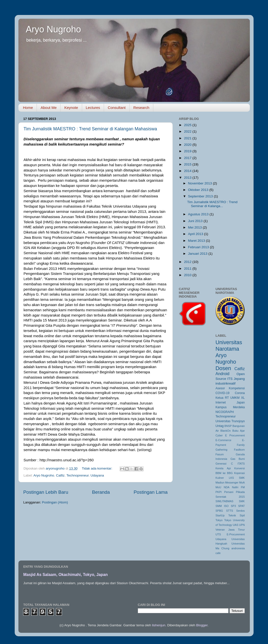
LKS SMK (237, 478)
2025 (188, 125)
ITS (230, 379)
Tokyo (219, 520)
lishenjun (159, 625)
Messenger (232, 483)
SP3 (233, 506)
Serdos (240, 511)
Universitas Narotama (229, 346)
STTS (230, 511)
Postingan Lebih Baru (46, 492)
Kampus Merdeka (230, 407)
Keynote (71, 108)
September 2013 (201, 196)
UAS (235, 525)
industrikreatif (225, 383)
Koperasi (240, 473)
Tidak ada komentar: (98, 468)
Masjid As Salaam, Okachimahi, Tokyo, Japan (66, 575)
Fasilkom (239, 450)
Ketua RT (222, 398)
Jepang (239, 379)
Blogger (202, 625)
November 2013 (201, 183)
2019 (188, 151)
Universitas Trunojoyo (230, 421)
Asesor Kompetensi (230, 388)
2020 (188, 145)
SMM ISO (222, 506)
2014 (188, 171)
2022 (188, 131)
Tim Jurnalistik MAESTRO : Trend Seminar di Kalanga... (212, 204)
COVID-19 (222, 393)
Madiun (220, 483)
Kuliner (220, 478)
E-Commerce (223, 440)
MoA (242, 483)
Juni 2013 (196, 221)
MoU (218, 487)
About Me (49, 108)
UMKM (235, 398)
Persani (229, 492)
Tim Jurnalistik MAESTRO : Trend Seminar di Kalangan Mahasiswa (90, 129)
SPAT (241, 506)
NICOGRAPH (225, 412)
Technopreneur (78, 475)
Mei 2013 (195, 227)
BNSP (228, 426)
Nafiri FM (238, 487)
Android (222, 374)
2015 (188, 164)
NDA (227, 487)
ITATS (241, 464)
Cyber (219, 435)
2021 (188, 138)
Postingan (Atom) (55, 502)
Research (141, 108)
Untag (219, 426)
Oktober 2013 (199, 190)
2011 (188, 269)
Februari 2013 (199, 247)
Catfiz (60, 475)
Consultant (117, 108)
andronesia (238, 548)
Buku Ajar (239, 431)
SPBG (219, 511)
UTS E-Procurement (230, 534)
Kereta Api (223, 468)
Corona (240, 393)
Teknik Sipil (237, 515)
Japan (241, 402)
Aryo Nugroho (54, 29)
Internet (221, 402)
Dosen (223, 368)
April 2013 (196, 234)
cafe (218, 553)
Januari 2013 (198, 254)
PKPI (219, 492)
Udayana (97, 475)
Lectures (93, 108)
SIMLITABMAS (224, 501)
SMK (242, 501)
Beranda (101, 492)
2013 (188, 178)
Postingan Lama (151, 492)
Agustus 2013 (199, 214)
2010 (188, 275)
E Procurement (235, 435)
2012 (188, 262)
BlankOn (226, 431)
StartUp (220, 515)
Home (28, 108)
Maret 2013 (197, 241)
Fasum (220, 454)
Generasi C (224, 464)
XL (243, 398)
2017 (188, 158)
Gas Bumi (238, 459)
